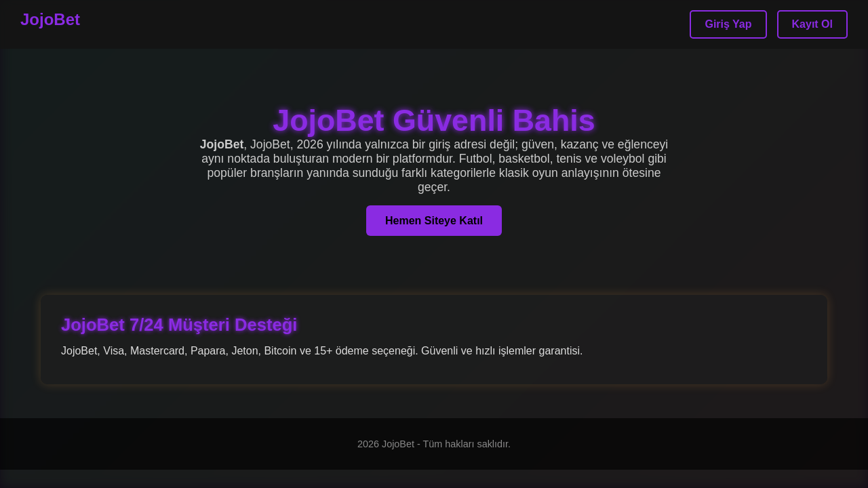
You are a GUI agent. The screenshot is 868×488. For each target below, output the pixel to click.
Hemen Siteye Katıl (434, 221)
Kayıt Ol (812, 24)
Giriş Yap (728, 24)
